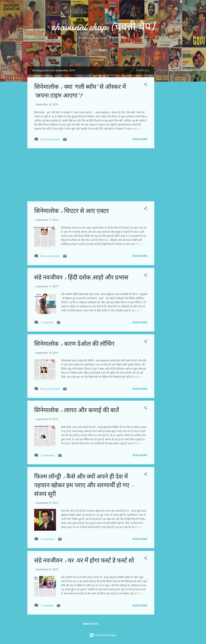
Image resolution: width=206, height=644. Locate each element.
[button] (145, 85)
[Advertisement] (168, 117)
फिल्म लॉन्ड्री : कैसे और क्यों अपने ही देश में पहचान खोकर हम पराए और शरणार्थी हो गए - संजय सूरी (84, 485)
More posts (91, 624)
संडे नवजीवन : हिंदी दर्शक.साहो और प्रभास (81, 277)
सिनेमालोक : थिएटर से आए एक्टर (72, 211)
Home (103, 57)
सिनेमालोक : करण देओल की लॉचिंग (74, 344)
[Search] (177, 9)
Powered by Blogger (103, 635)
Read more (140, 139)
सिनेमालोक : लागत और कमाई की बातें (77, 410)
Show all (143, 70)
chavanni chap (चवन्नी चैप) (103, 27)
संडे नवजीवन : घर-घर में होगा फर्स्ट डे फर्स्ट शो (84, 561)
